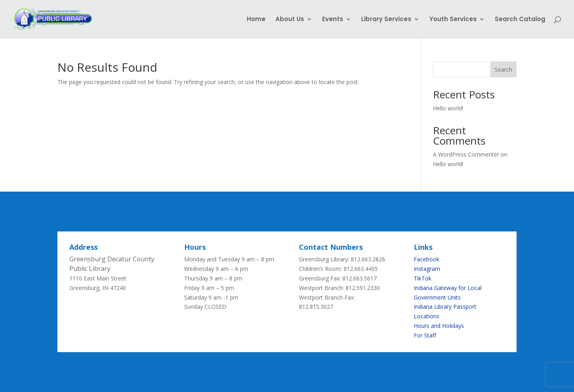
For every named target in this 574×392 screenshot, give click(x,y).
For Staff (425, 335)
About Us (290, 20)
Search (503, 70)
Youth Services (453, 20)
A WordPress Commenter (466, 154)
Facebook (427, 259)
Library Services (386, 20)
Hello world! (448, 108)
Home (256, 20)
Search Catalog (520, 20)
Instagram (427, 269)
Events (333, 20)
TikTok (423, 278)
